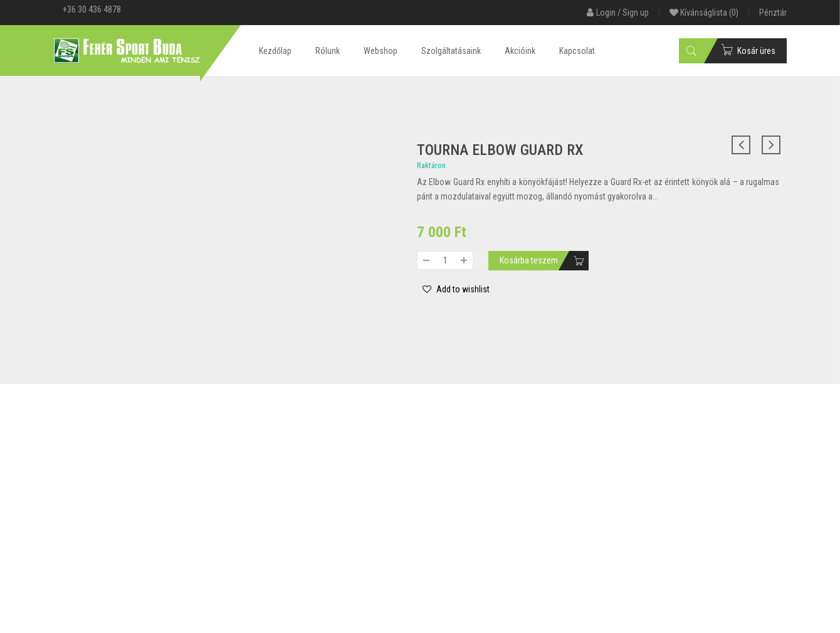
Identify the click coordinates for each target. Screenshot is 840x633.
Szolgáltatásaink (451, 51)
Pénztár (773, 13)
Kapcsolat (577, 51)
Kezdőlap (275, 51)
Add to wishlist (462, 289)
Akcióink (520, 51)
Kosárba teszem (529, 260)
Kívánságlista (704, 13)
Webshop (381, 51)
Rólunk (328, 51)
